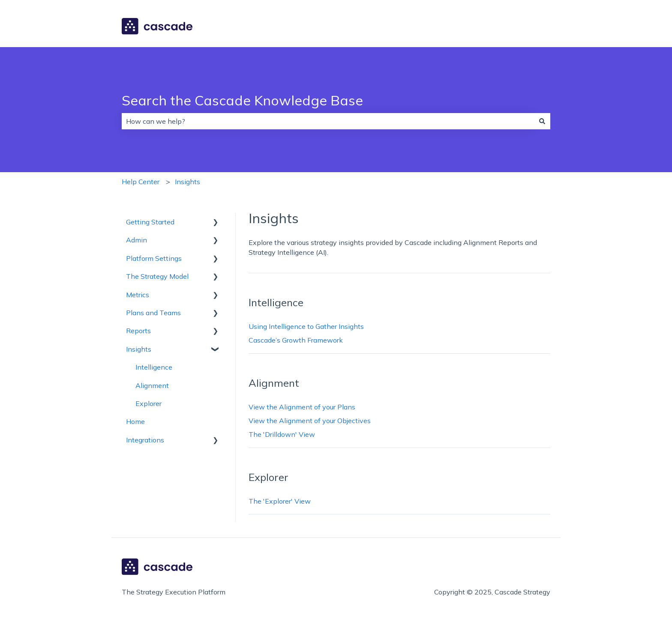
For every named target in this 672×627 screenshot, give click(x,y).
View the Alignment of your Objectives (310, 421)
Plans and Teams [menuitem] (153, 313)
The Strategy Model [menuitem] (157, 276)
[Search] (542, 121)
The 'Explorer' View (280, 501)
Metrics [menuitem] (138, 295)
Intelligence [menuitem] (154, 367)
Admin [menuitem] (136, 240)
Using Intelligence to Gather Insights (306, 326)
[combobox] (328, 121)
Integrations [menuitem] (145, 440)
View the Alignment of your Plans (302, 407)
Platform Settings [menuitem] (154, 258)
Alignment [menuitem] (152, 385)
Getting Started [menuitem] (150, 222)
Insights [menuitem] (139, 349)
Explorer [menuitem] (148, 403)
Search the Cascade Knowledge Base (242, 100)
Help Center (141, 182)
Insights (187, 182)
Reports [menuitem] (138, 331)
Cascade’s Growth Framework (296, 340)
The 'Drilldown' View (282, 434)
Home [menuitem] (135, 421)
